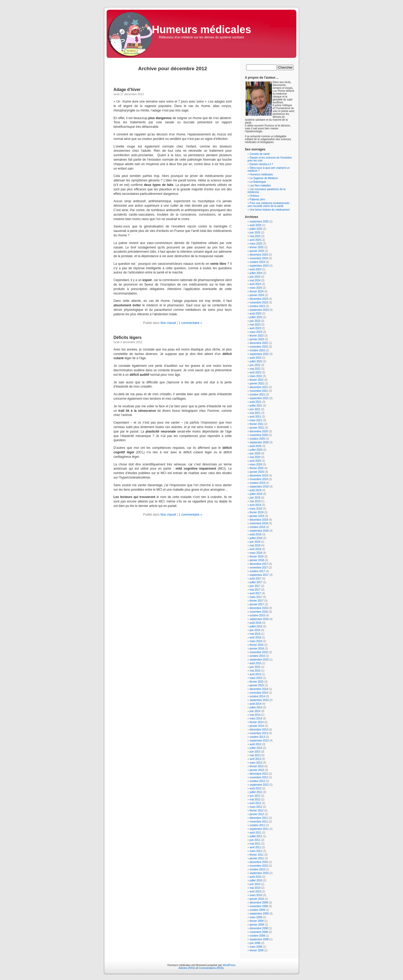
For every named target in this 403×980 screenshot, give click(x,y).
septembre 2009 (259, 914)
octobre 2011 (257, 825)
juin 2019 (255, 498)
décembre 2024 (259, 255)
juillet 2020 (256, 450)
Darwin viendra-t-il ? (261, 164)
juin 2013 (255, 752)
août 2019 (255, 490)
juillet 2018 (256, 538)
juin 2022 (255, 365)
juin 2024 (255, 277)
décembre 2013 (259, 730)
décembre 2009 (259, 903)
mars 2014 (256, 719)
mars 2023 (256, 332)
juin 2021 (255, 409)
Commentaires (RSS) (211, 968)
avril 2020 (255, 461)
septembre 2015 (259, 660)
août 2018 (255, 534)
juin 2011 (255, 840)
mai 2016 (255, 634)
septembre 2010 (259, 873)
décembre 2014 (259, 689)
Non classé (168, 323)
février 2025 (257, 247)
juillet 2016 (256, 626)
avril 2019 (255, 505)
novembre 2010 (259, 866)
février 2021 (257, 424)
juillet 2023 (256, 317)
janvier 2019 (257, 516)
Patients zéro (257, 199)
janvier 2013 (257, 770)
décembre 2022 (259, 343)
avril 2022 (255, 372)
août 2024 (255, 269)
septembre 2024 (259, 266)
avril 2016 (255, 638)
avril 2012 (255, 803)
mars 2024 (256, 288)
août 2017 (255, 579)
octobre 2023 (257, 306)
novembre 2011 (259, 822)
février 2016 (257, 645)
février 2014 (257, 722)
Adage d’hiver (127, 90)
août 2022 (255, 358)
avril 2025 (255, 240)
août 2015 (255, 663)
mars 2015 (256, 678)
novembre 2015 (259, 652)
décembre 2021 (259, 387)
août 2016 (255, 623)
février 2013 (257, 766)
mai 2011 (255, 844)
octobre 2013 (257, 737)
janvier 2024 (257, 295)
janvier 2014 (257, 726)
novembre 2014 (259, 693)
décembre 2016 (259, 608)
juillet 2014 (256, 707)
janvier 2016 (257, 649)
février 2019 (257, 512)
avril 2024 (255, 284)
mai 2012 (255, 799)
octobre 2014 (257, 696)
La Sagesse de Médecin (264, 178)
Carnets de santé (260, 154)
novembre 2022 (259, 347)
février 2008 (257, 950)
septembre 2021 (259, 398)
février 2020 (257, 468)
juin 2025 (255, 233)
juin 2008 (255, 943)
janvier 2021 (257, 428)
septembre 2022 (259, 354)
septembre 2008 (259, 939)
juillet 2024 (256, 273)
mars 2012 (256, 807)
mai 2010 (255, 888)
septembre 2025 (259, 222)
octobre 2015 (257, 656)
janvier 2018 (257, 560)
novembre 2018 (259, 523)
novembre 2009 (259, 906)
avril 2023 (255, 328)
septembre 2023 (259, 310)
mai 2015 (255, 671)
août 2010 (255, 877)
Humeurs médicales (202, 29)
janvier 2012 (257, 814)
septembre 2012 (259, 785)
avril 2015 (255, 674)
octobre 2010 (257, 869)
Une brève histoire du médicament (270, 210)
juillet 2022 (256, 361)
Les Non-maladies (260, 186)
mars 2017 (256, 597)
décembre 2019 (259, 476)
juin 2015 (255, 667)
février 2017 (257, 601)
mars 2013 (256, 763)
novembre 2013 (259, 733)
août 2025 (255, 225)
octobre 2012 (257, 781)
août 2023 (255, 314)
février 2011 (257, 855)
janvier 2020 (257, 472)
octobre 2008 (257, 936)
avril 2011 (255, 847)
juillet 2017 (256, 582)
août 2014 (255, 704)
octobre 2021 (257, 395)
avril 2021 (255, 417)
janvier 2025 (257, 251)
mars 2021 (256, 420)
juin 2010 (255, 884)
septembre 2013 (259, 741)
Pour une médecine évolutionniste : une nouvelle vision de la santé (269, 205)
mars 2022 (256, 376)
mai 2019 (255, 501)
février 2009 (257, 921)
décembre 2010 (259, 862)
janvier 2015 (257, 685)
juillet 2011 (256, 836)
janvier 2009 (257, 925)
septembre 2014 (259, 700)
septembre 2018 (259, 531)
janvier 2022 (257, 384)
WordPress (229, 965)
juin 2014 (255, 711)
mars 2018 (256, 553)
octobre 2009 (257, 910)
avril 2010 (255, 892)
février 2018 (257, 557)
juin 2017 (255, 586)
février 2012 (257, 811)
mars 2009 (256, 917)
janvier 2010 (257, 899)
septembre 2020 (259, 442)
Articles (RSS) (187, 968)
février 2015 (257, 682)
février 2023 (257, 336)
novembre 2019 (259, 479)
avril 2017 (255, 593)
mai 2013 (255, 755)
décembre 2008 (259, 928)
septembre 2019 (259, 487)
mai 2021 (255, 413)
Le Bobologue (258, 182)
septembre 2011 (259, 829)
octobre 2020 (257, 439)
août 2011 (255, 833)
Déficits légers (128, 337)
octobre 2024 (257, 262)
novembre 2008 (259, 932)
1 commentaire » (190, 323)
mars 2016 (256, 641)
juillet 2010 (256, 880)
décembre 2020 (259, 431)
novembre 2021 (259, 391)
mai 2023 (255, 325)
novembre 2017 (259, 568)
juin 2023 (255, 321)
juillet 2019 (256, 494)
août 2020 (255, 446)
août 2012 (255, 788)
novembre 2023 (259, 303)
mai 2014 (255, 715)
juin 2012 (255, 796)
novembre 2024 (259, 258)
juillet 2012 (256, 792)
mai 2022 (255, 369)
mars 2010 (256, 895)
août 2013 (255, 744)
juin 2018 (255, 542)
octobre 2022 (257, 350)
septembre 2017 (259, 575)
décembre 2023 (259, 299)
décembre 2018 (259, 520)
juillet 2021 (256, 406)
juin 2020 (255, 453)
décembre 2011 (259, 818)
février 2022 (257, 380)
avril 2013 (255, 759)
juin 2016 (255, 630)
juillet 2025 (256, 229)
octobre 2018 (257, 527)
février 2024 (257, 291)
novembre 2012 (259, 777)
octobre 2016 (257, 615)
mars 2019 (256, 509)
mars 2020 (256, 464)
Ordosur (254, 196)
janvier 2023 (257, 339)
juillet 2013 (256, 748)
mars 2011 (256, 851)
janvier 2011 (257, 858)
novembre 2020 (259, 435)
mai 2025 (255, 236)
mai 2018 (255, 545)
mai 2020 (255, 457)
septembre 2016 (259, 619)
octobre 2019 (257, 483)
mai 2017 (255, 590)
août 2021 (255, 402)
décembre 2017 (259, 564)
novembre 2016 (259, 612)
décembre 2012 (259, 774)
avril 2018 (255, 549)
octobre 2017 (257, 571)
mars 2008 (256, 947)
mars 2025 (256, 244)
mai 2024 (255, 280)
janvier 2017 (257, 604)
